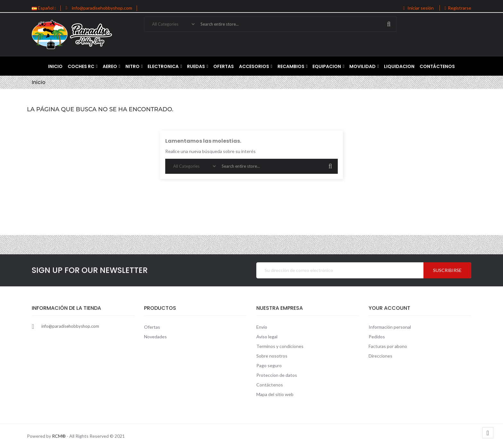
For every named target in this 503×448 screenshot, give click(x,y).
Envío (262, 327)
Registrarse (458, 8)
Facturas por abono (388, 346)
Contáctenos (270, 385)
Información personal (390, 327)
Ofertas (152, 327)
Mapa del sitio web (275, 394)
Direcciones (380, 356)
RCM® (59, 436)
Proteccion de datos (277, 375)
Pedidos (377, 337)
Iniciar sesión (419, 8)
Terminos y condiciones (280, 346)
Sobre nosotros (272, 356)
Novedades (155, 337)
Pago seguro (269, 365)
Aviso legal (267, 337)
